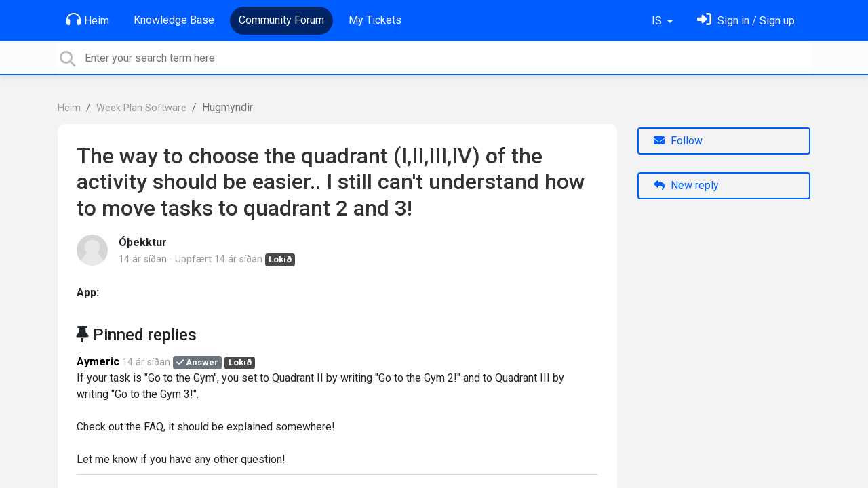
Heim (88, 20)
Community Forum (281, 20)
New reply (686, 185)
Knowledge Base (174, 20)
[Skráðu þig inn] (746, 21)
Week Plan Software (141, 108)
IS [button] (658, 21)
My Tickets (375, 20)
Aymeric (98, 362)
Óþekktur (143, 242)
